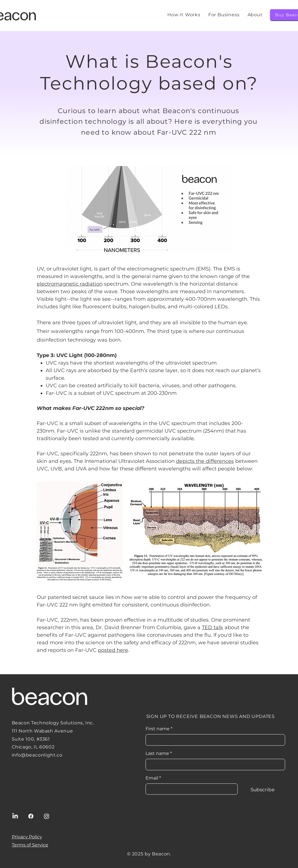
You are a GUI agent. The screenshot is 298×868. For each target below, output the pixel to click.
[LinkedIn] (15, 816)
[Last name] (214, 764)
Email (153, 778)
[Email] (190, 789)
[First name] (214, 740)
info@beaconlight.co (37, 755)
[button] (255, 15)
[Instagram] (47, 816)
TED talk (212, 627)
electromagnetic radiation (70, 284)
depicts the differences (205, 461)
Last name (159, 753)
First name (159, 729)
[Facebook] (31, 816)
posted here (113, 650)
